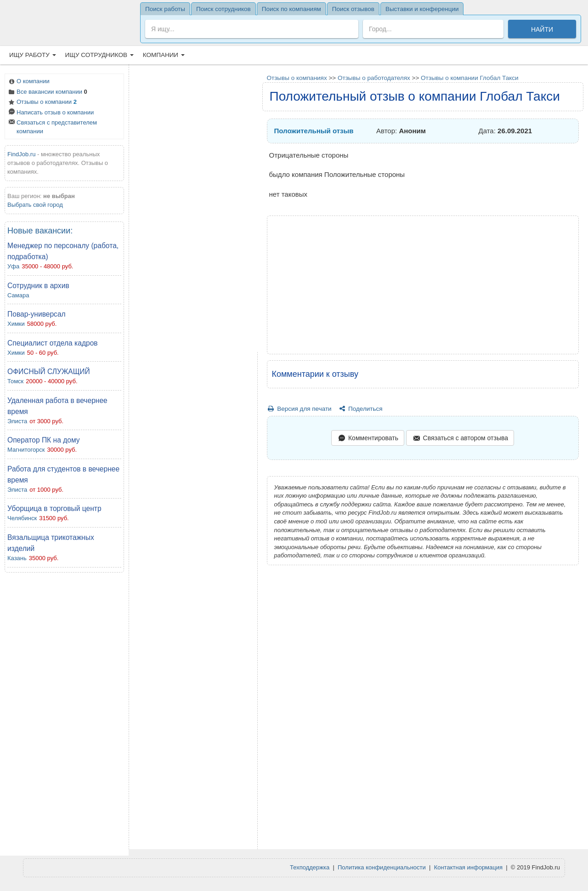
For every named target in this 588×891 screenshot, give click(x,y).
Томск (15, 381)
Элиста (17, 421)
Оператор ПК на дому (44, 440)
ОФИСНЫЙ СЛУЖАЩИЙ (49, 372)
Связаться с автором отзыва (460, 439)
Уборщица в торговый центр (54, 508)
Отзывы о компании (42, 103)
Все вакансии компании (47, 93)
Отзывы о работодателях (374, 78)
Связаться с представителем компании (52, 127)
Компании (164, 55)
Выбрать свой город (35, 205)
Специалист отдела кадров (53, 343)
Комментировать (367, 439)
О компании (28, 82)
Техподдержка (310, 867)
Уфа (13, 266)
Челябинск (22, 518)
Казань (17, 558)
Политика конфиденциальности (382, 867)
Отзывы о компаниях (297, 78)
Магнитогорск (26, 450)
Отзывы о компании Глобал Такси (470, 78)
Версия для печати (299, 409)
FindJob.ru (21, 154)
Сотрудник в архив (38, 286)
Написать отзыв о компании (51, 113)
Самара (18, 295)
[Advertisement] (64, 716)
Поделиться (360, 409)
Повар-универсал (37, 314)
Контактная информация (468, 867)
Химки (16, 324)
